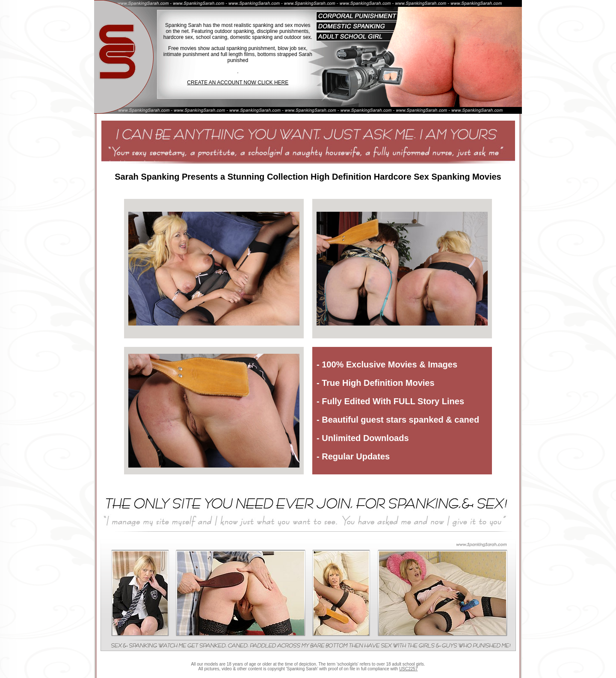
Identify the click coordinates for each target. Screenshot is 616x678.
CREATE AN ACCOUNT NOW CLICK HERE (238, 83)
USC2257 (408, 669)
